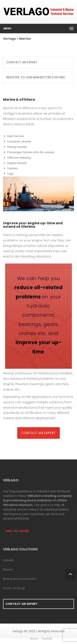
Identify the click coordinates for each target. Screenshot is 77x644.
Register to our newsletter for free (36, 77)
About (34, 639)
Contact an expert (22, 62)
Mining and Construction (20, 579)
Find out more (17, 531)
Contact (47, 639)
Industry (9, 560)
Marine (8, 569)
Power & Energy (14, 588)
